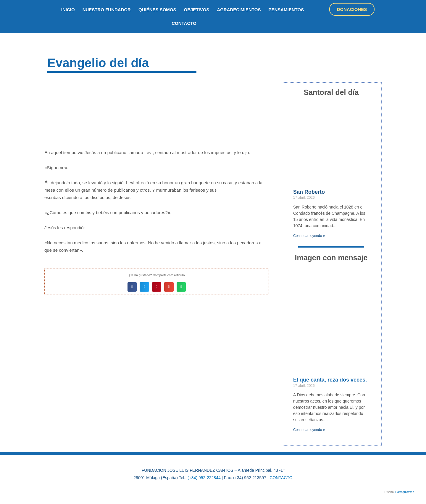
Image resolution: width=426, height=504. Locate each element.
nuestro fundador (107, 10)
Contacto (184, 23)
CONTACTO (281, 478)
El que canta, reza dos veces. (330, 380)
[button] (132, 287)
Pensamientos (286, 10)
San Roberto (309, 192)
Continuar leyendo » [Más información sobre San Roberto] (309, 236)
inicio (68, 10)
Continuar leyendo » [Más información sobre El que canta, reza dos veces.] (309, 430)
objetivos (197, 10)
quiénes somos (157, 10)
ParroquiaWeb (405, 492)
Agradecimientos (239, 10)
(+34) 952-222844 (204, 478)
